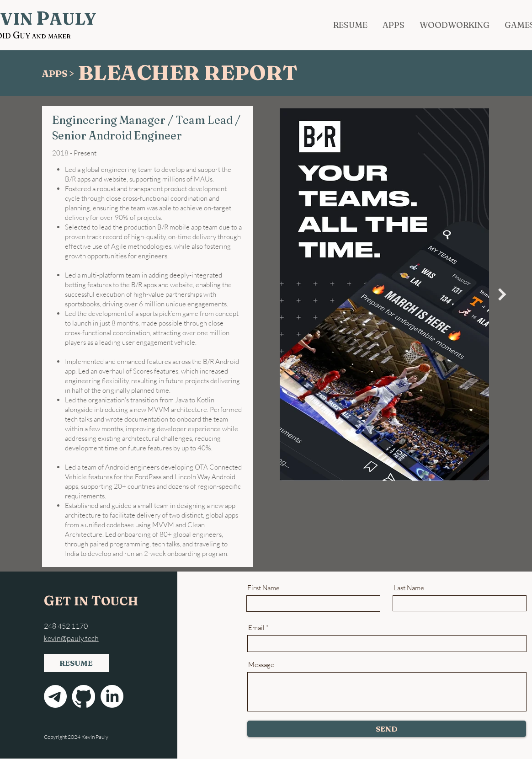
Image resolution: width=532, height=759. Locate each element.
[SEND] (387, 729)
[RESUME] (76, 663)
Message (261, 665)
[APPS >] (60, 73)
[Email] (55, 696)
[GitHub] (84, 696)
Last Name (409, 588)
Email (256, 628)
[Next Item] (502, 295)
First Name (263, 588)
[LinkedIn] (112, 696)
